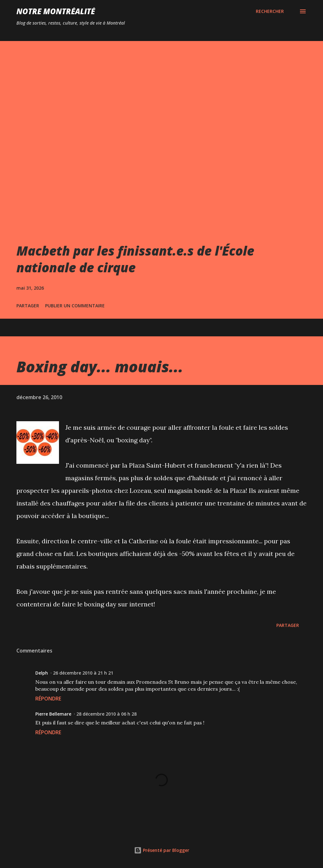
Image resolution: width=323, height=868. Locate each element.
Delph (42, 673)
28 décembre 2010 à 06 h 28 (106, 714)
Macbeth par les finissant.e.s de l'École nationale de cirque (135, 259)
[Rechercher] (270, 11)
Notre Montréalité (56, 11)
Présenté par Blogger (162, 850)
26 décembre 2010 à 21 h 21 (83, 673)
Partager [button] (28, 306)
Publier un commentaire (75, 306)
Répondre (48, 699)
